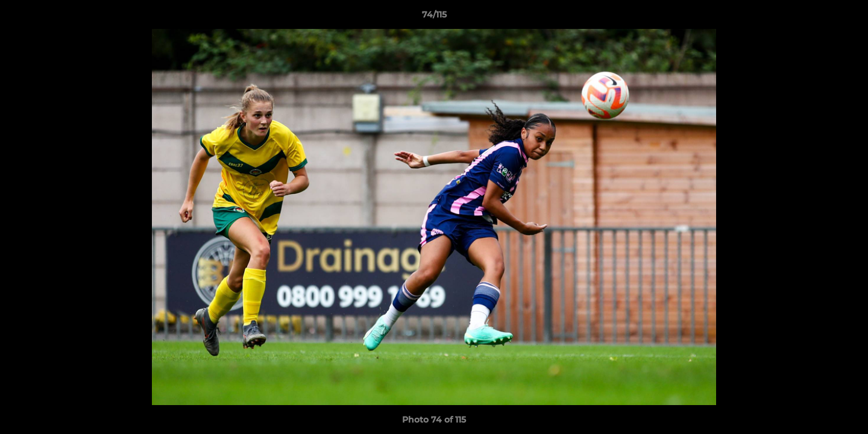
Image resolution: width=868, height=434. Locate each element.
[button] (846, 17)
